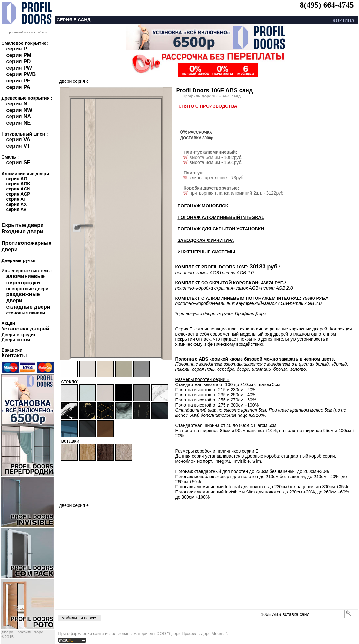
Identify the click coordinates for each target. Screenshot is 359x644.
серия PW (19, 68)
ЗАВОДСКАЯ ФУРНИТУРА (206, 240)
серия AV (16, 209)
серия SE (18, 163)
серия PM (19, 55)
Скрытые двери (22, 225)
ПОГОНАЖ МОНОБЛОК (203, 206)
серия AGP (18, 194)
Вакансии (12, 350)
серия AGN (18, 189)
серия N (17, 104)
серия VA (18, 140)
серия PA (18, 87)
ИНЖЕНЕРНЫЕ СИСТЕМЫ (206, 252)
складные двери (28, 307)
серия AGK (18, 184)
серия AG (17, 179)
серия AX (16, 204)
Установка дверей (25, 329)
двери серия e (74, 81)
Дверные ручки (18, 260)
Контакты (14, 356)
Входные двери (22, 232)
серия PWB (21, 74)
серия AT (16, 199)
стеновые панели (26, 313)
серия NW (19, 110)
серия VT (18, 146)
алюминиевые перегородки (25, 279)
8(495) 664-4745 (327, 5)
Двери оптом (16, 340)
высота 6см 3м (205, 157)
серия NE (18, 123)
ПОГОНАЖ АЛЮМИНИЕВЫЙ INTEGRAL (221, 217)
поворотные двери (27, 289)
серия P (16, 49)
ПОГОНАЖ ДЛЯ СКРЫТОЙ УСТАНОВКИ (221, 229)
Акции (8, 323)
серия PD (18, 62)
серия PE (18, 81)
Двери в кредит (18, 335)
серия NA (19, 116)
